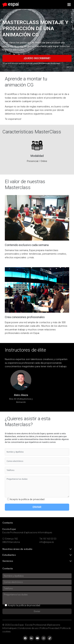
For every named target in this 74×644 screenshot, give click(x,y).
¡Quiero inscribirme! (37, 58)
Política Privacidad (49, 628)
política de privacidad (33, 499)
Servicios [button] (8, 561)
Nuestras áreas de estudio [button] (17, 549)
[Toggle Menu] (69, 4)
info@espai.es (47, 542)
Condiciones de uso (28, 628)
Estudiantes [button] (9, 555)
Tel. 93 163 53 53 (48, 539)
